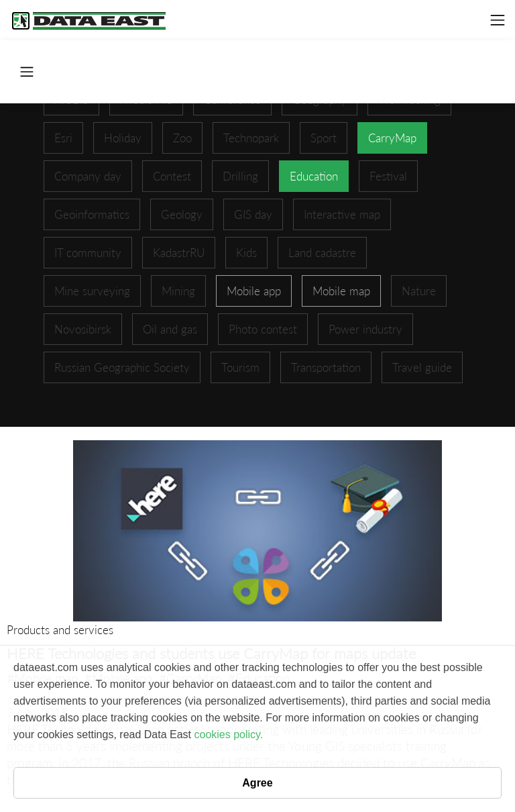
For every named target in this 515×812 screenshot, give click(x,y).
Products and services (60, 630)
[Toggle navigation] (498, 20)
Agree (257, 783)
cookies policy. (228, 734)
